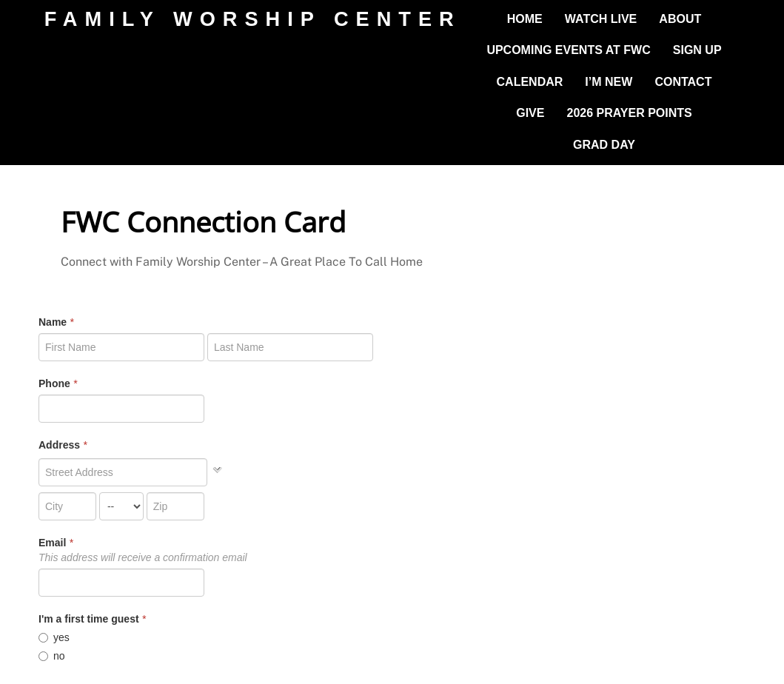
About (680, 19)
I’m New (609, 82)
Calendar (530, 82)
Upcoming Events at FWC (568, 50)
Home (525, 19)
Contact (683, 82)
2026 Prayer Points (629, 113)
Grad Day (604, 145)
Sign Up (697, 50)
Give (530, 113)
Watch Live (601, 19)
